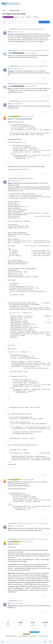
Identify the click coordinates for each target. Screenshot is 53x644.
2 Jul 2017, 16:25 (29, 116)
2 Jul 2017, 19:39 (19, 526)
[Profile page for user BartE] (5, 118)
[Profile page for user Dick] (5, 33)
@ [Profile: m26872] (11, 34)
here (25, 561)
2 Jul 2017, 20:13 (19, 603)
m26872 (12, 29)
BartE (9, 116)
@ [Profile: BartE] (10, 183)
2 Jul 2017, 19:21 (29, 480)
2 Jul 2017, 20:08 (29, 542)
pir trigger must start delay (24, 119)
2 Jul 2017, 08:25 (19, 69)
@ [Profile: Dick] (16, 29)
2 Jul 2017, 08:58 (33, 86)
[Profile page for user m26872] (5, 54)
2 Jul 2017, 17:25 (19, 181)
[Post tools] (49, 46)
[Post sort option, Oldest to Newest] (5, 22)
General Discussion (8, 17)
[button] (2, 642)
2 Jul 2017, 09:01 (19, 104)
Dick (9, 32)
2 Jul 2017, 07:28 (19, 32)
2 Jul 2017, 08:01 (33, 53)
